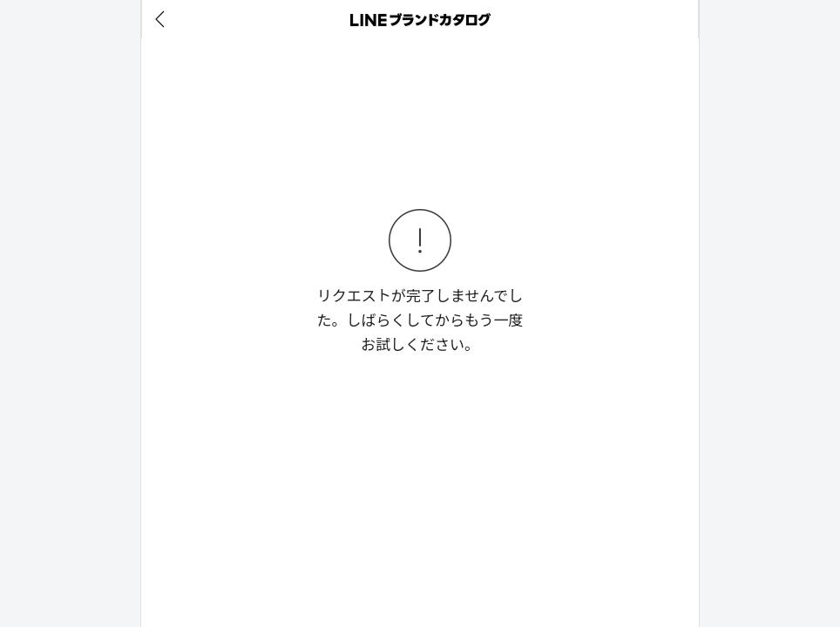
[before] (163, 19)
